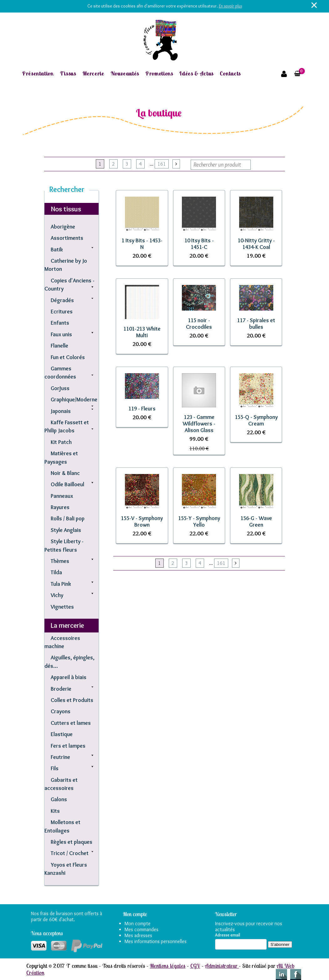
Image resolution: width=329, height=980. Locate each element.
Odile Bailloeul (67, 484)
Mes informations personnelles (156, 941)
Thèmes (60, 561)
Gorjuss (60, 388)
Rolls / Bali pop (68, 518)
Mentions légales (168, 966)
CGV (195, 966)
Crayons (61, 711)
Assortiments (67, 238)
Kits (55, 811)
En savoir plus (230, 6)
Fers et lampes (68, 746)
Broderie (61, 689)
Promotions (159, 73)
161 (162, 164)
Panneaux (62, 496)
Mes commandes (141, 929)
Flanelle (59, 346)
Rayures (60, 507)
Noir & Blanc (65, 473)
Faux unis (61, 334)
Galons (59, 799)
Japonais (61, 411)
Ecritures (62, 311)
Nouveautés (125, 73)
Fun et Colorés (68, 357)
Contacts (230, 73)
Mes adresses (138, 935)
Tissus (68, 73)
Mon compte (138, 923)
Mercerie (93, 73)
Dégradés (62, 300)
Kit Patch (61, 442)
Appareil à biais (69, 677)
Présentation (38, 73)
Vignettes (62, 607)
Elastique (62, 734)
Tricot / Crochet (70, 853)
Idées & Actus (196, 73)
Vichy (57, 595)
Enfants (60, 323)
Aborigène (63, 227)
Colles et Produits (72, 700)
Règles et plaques (72, 842)
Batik (57, 249)
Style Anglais (66, 530)
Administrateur (222, 966)
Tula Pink (61, 584)
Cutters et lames (71, 723)
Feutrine (60, 757)
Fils (55, 768)
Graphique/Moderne (74, 399)
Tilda (56, 572)
